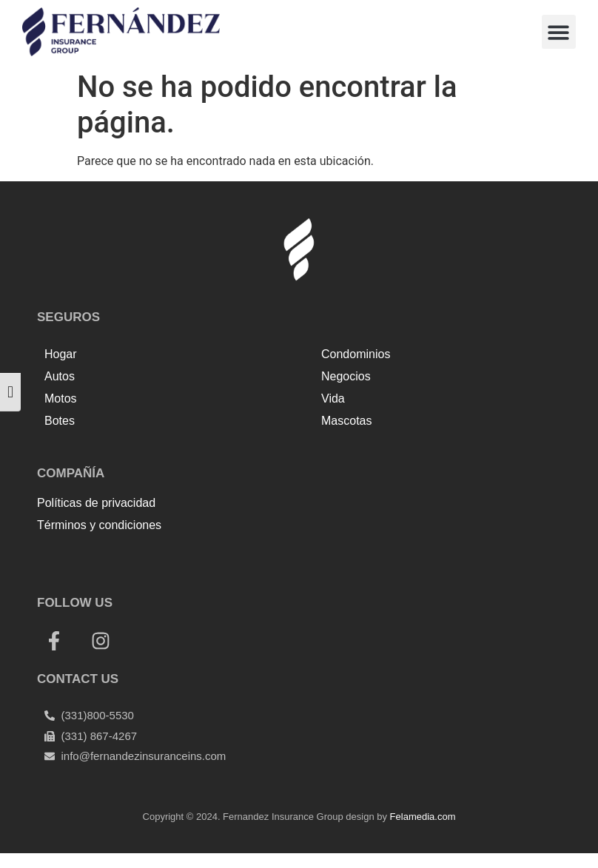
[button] (559, 32)
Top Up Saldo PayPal (91, 558)
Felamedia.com (423, 817)
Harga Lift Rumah (315, 558)
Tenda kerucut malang (207, 558)
